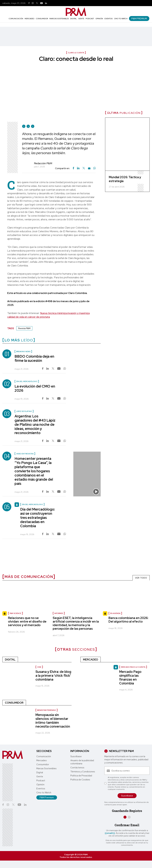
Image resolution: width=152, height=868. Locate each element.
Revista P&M (24, 328)
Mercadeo (29, 19)
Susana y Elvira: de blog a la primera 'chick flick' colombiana (53, 676)
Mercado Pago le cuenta (133, 667)
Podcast (90, 19)
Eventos (109, 19)
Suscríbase (76, 756)
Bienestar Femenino (47, 710)
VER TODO (141, 578)
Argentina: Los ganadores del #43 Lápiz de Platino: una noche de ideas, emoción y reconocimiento (35, 424)
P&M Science (15, 613)
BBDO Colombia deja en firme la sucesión (34, 358)
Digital (73, 19)
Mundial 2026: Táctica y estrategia (125, 179)
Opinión (99, 19)
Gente (81, 19)
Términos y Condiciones (83, 772)
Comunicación (16, 19)
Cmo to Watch (121, 19)
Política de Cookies (80, 780)
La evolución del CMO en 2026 (35, 388)
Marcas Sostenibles (59, 19)
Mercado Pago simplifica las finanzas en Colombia (130, 678)
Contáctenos (77, 768)
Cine (39, 667)
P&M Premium (139, 19)
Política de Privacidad (81, 776)
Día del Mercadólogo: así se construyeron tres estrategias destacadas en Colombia (38, 518)
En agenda (115, 613)
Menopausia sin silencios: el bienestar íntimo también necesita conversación (53, 721)
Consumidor (42, 19)
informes (59, 613)
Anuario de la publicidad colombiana (82, 762)
